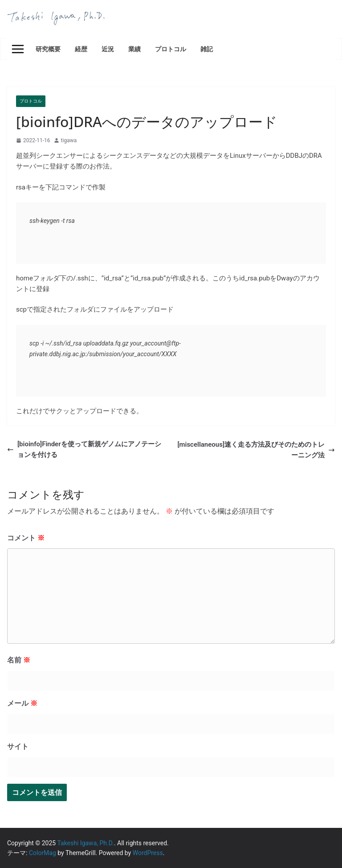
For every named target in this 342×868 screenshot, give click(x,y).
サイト (18, 747)
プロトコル (171, 49)
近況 (108, 49)
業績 (134, 49)
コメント (26, 538)
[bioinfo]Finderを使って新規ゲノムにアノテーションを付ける (84, 449)
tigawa (69, 140)
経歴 (81, 49)
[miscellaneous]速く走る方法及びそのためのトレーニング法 (256, 450)
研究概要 (48, 49)
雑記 (207, 49)
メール (22, 703)
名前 (19, 660)
